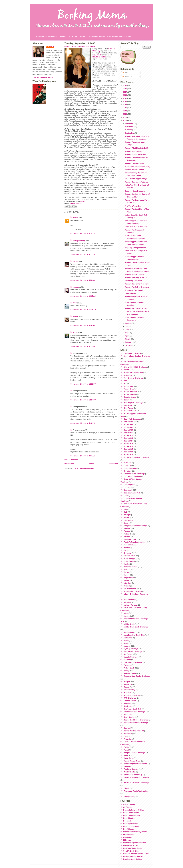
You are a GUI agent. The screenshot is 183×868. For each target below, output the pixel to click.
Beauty (127, 400)
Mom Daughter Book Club (134, 635)
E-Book (127, 517)
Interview (127, 583)
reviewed (97, 55)
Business (127, 463)
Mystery (127, 646)
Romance (128, 692)
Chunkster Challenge (132, 476)
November (130, 127)
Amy (75, 303)
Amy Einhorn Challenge (133, 378)
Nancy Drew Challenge (133, 651)
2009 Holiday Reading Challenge (137, 356)
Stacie (75, 333)
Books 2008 (128, 424)
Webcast (127, 766)
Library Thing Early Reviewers (136, 594)
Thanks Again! (130, 293)
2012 (125, 108)
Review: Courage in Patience (136, 182)
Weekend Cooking (131, 769)
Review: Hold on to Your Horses (138, 284)
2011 (125, 111)
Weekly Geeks (129, 772)
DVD (125, 512)
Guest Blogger (76, 203)
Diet (125, 509)
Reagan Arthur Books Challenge (137, 676)
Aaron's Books (129, 804)
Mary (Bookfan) (79, 241)
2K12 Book (128, 370)
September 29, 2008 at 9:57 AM (83, 456)
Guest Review (129, 561)
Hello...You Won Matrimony (136, 227)
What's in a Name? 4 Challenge (136, 783)
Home (128, 36)
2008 (125, 120)
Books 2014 (128, 441)
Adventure (128, 375)
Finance (127, 537)
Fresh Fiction (129, 835)
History (127, 569)
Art (125, 383)
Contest (127, 487)
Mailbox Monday (130, 605)
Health (126, 564)
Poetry (126, 671)
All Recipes (128, 807)
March (128, 339)
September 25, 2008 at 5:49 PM (83, 423)
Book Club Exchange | (89, 36)
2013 (125, 105)
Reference (128, 684)
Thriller (127, 747)
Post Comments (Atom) (84, 468)
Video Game (129, 758)
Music (126, 643)
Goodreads (128, 837)
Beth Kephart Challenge (133, 403)
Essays (127, 523)
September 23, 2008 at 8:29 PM (83, 326)
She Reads (128, 706)
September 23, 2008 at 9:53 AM (83, 280)
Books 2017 (128, 449)
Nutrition (127, 660)
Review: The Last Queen (134, 163)
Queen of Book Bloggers (135, 191)
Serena (76, 261)
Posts (125, 73)
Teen (126, 736)
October (129, 130)
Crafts (126, 496)
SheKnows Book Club (133, 709)
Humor (126, 575)
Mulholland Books (131, 845)
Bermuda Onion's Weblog (134, 810)
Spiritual (127, 728)
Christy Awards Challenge (134, 474)
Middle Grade (129, 624)
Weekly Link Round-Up (133, 775)
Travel (126, 750)
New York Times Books (133, 848)
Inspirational (129, 578)
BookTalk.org (129, 829)
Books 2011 (128, 433)
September (130, 133)
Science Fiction (130, 701)
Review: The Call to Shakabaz (137, 287)
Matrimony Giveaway (133, 281)
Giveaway (128, 553)
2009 (125, 117)
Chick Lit (127, 465)
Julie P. (51, 47)
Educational (129, 520)
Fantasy (127, 528)
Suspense (128, 734)
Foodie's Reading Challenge (135, 542)
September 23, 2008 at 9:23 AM (83, 254)
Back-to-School (130, 397)
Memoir (127, 616)
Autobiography (130, 394)
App (125, 381)
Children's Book (130, 468)
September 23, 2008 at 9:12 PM (83, 346)
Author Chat (129, 389)
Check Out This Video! (134, 290)
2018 (125, 89)
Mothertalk (128, 638)
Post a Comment (71, 460)
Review (127, 687)
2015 (125, 98)
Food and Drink (130, 539)
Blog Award (128, 408)
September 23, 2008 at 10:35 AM (83, 296)
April (127, 336)
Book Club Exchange (132, 419)
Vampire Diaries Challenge (134, 753)
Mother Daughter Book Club (135, 843)
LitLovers (127, 840)
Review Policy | (118, 36)
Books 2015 (128, 444)
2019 (125, 86)
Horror (126, 572)
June (127, 330)
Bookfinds (127, 821)
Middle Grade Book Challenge (136, 627)
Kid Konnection (130, 589)
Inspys (126, 580)
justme (76, 217)
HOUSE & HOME (99, 57)
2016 (125, 95)
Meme (126, 613)
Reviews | (64, 36)
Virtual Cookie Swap (132, 761)
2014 (125, 101)
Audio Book (128, 386)
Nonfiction (128, 654)
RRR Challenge (130, 698)
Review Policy (129, 690)
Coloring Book (130, 485)
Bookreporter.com (131, 824)
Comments (127, 77)
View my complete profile (43, 77)
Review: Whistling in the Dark (137, 277)
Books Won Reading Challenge (136, 457)
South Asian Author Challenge (136, 723)
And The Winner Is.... (133, 206)
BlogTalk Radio (130, 411)
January (129, 345)
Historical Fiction (131, 567)
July (127, 326)
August (128, 323)
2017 (125, 92)
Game (126, 550)
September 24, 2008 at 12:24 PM (83, 400)
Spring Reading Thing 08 (134, 731)
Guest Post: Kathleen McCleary (80, 47)
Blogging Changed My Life (135, 248)
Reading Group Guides (133, 859)
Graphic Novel (129, 556)
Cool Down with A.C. (132, 493)
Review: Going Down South (136, 154)
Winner (127, 788)
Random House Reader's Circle (136, 854)
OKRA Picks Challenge (133, 662)
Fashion (127, 531)
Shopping (128, 714)
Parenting (128, 665)
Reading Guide (130, 673)
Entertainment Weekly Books (135, 832)
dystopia (127, 515)
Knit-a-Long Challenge (133, 591)
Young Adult (129, 796)
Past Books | (42, 36)
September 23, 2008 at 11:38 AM (83, 310)
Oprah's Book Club (131, 851)
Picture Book (129, 668)
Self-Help (127, 703)
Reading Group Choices (133, 856)
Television (128, 739)
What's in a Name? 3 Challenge (136, 777)
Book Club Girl (129, 818)
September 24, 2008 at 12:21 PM (83, 384)
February (129, 342)
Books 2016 (128, 446)
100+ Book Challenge (132, 353)
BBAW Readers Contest (134, 274)
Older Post (113, 464)
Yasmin (76, 287)
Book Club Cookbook (132, 815)
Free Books (128, 545)
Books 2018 (128, 452)
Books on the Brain (131, 826)
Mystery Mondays (131, 649)
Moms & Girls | (105, 36)
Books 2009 (128, 427)
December (129, 124)
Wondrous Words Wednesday (136, 791)
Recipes (127, 682)
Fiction (126, 534)
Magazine (128, 602)
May (127, 333)
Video (126, 755)
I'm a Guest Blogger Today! (136, 179)
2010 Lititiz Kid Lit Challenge (135, 367)
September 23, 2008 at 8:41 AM (83, 234)
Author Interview (130, 392)
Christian (127, 471)
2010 (125, 114)
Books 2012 (128, 435)
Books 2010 (128, 430)
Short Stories (129, 717)
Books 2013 (128, 438)
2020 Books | (53, 36)
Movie (126, 641)
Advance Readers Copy (133, 372)
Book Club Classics (131, 813)
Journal (127, 586)
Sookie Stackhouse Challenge (136, 720)
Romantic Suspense (132, 695)
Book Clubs (128, 422)
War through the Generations (135, 764)
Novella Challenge (131, 657)
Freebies (127, 548)
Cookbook (128, 490)
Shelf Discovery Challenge (134, 712)
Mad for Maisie (130, 599)
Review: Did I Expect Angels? (137, 308)
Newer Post (69, 464)
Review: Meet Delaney (134, 151)
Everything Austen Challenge (135, 526)
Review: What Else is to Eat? (136, 148)
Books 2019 (128, 455)
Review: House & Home (134, 170)
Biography (128, 405)
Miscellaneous (129, 632)
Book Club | (74, 36)
